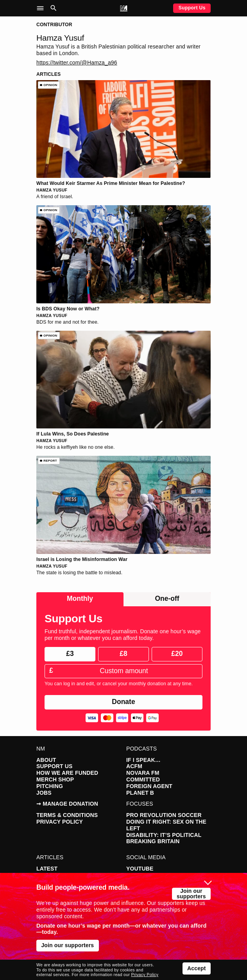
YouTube (140, 869)
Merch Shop (55, 779)
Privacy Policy (60, 822)
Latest (47, 869)
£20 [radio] (177, 654)
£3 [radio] (70, 654)
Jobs (44, 793)
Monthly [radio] (80, 598)
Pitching (50, 786)
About (46, 760)
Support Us (192, 8)
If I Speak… (143, 760)
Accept (197, 968)
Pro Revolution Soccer (164, 815)
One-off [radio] (167, 598)
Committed (143, 779)
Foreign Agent (149, 786)
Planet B (140, 793)
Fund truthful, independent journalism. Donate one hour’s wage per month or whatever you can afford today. (123, 635)
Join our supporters (191, 893)
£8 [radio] (123, 654)
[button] (42, 8)
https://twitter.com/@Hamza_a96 (77, 63)
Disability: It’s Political (164, 835)
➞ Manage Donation (67, 804)
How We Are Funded (67, 773)
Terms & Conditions (67, 815)
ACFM (134, 766)
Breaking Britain (153, 841)
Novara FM (143, 773)
